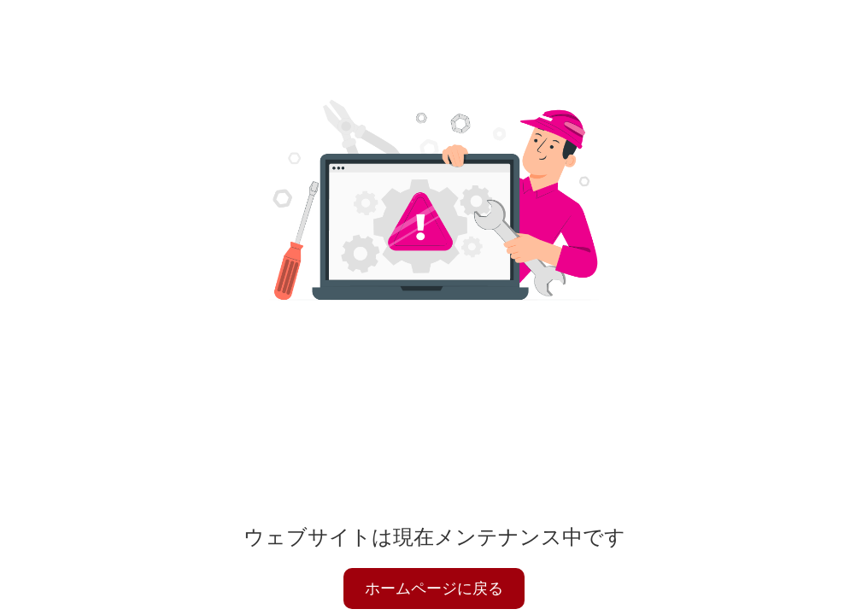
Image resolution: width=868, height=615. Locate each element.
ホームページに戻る (434, 589)
